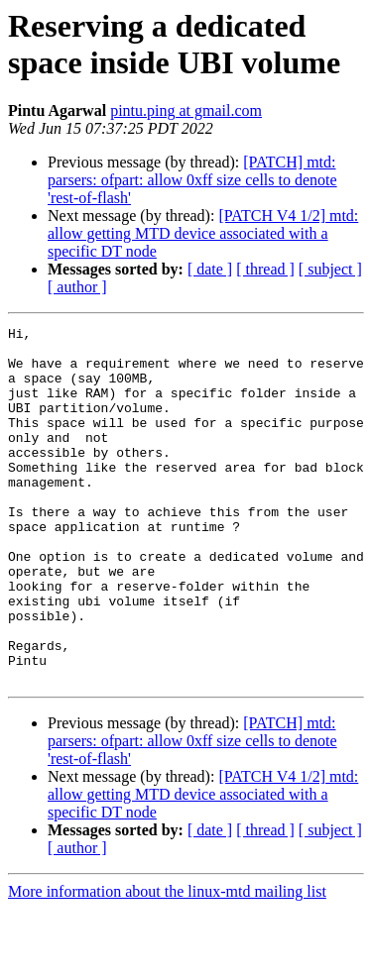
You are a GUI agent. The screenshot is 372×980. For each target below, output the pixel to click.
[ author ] (77, 287)
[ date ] (210, 269)
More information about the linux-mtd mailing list (167, 963)
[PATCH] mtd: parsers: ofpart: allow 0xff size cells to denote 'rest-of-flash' (192, 180)
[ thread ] (265, 269)
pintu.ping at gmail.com (186, 110)
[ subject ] (330, 269)
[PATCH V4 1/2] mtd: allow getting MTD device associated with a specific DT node (203, 233)
